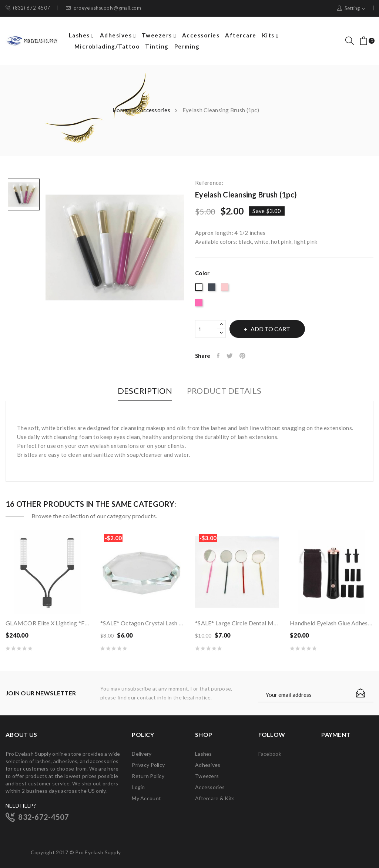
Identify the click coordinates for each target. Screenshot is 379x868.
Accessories (210, 787)
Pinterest (246, 356)
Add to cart (276, 329)
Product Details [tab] (229, 391)
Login (138, 787)
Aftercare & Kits (215, 798)
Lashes (204, 754)
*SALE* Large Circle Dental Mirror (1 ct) (237, 623)
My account (146, 798)
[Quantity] (206, 329)
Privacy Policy (148, 765)
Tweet (232, 356)
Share (219, 356)
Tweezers (207, 776)
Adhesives (208, 765)
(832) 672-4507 (28, 8)
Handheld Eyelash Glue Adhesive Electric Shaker (332, 623)
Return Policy (148, 776)
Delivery (142, 754)
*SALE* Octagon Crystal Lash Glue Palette (142, 623)
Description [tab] (140, 391)
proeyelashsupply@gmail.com (103, 8)
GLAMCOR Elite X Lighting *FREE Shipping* (47, 623)
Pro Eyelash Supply (98, 852)
